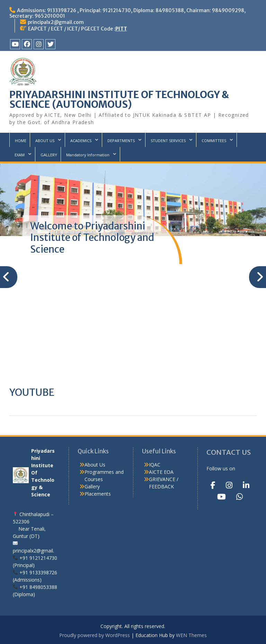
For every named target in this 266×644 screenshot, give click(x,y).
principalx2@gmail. (33, 551)
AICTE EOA (161, 472)
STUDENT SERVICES (168, 141)
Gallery (92, 486)
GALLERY (49, 155)
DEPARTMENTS (121, 141)
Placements (98, 494)
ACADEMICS (81, 141)
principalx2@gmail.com (56, 22)
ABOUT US (45, 141)
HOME (21, 141)
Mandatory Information (88, 155)
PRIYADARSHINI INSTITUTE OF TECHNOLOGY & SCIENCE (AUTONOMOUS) (119, 99)
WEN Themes (191, 635)
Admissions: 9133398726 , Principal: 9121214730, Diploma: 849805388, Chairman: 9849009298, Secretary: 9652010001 (127, 13)
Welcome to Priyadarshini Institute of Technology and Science (92, 238)
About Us (95, 465)
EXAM (20, 155)
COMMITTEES (214, 141)
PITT (121, 29)
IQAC (155, 465)
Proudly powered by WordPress (95, 635)
